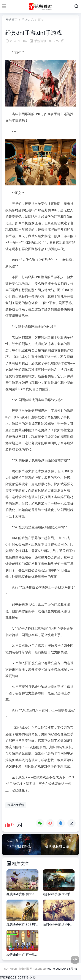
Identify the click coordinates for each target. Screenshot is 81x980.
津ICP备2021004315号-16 (62, 969)
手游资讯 (28, 20)
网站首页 (11, 20)
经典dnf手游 (16, 805)
